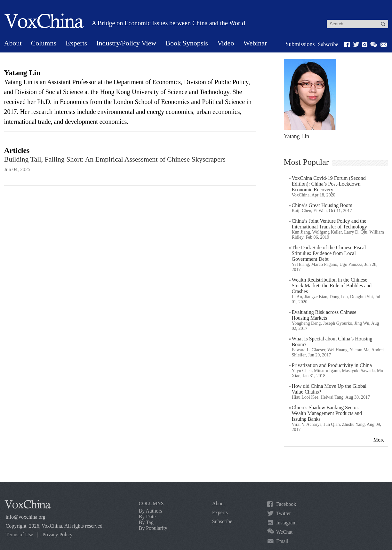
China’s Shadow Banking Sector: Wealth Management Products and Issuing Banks (327, 413)
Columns (44, 43)
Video (226, 43)
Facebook (286, 504)
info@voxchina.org (26, 517)
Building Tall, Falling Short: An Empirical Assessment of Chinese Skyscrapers (115, 159)
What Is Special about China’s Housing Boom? (332, 342)
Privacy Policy (57, 534)
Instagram (286, 523)
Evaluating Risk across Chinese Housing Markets (324, 315)
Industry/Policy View (126, 43)
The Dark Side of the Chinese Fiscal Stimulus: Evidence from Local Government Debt (329, 253)
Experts (76, 43)
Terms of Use (20, 534)
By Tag (146, 522)
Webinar (255, 43)
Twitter (284, 513)
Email (282, 541)
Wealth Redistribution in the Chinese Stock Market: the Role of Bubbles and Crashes (332, 286)
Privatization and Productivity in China (332, 365)
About (13, 43)
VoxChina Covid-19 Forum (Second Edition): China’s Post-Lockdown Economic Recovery (329, 184)
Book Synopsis (187, 43)
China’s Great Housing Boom (322, 205)
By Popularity (153, 528)
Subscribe (328, 44)
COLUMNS (151, 503)
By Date (147, 517)
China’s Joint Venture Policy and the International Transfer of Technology (329, 224)
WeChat (284, 532)
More (379, 440)
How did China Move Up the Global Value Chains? (329, 389)
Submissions (300, 44)
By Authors (151, 511)
